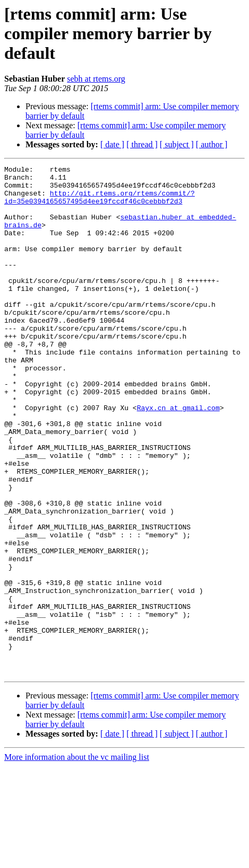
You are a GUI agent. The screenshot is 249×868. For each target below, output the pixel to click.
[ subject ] (177, 144)
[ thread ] (142, 144)
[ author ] (212, 144)
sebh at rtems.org (96, 79)
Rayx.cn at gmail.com (178, 457)
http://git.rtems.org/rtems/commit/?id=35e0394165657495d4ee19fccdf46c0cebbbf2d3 (100, 204)
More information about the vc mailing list (77, 859)
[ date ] (112, 144)
